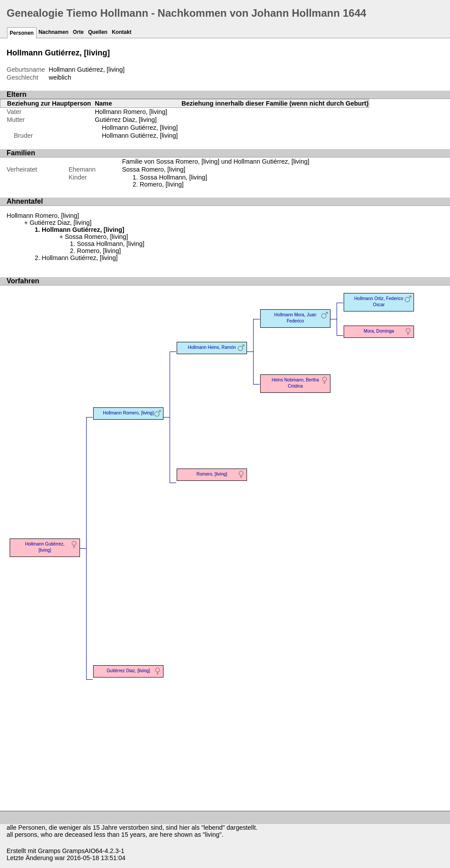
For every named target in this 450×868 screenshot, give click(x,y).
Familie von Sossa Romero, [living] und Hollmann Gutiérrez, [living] (216, 161)
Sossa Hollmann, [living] (174, 177)
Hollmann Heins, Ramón (212, 347)
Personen (22, 33)
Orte (78, 32)
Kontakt (122, 32)
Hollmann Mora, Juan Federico (295, 318)
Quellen (98, 32)
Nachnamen (54, 32)
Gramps (49, 851)
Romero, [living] (162, 184)
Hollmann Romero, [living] (131, 112)
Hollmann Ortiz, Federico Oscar (379, 302)
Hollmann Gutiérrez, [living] (140, 128)
